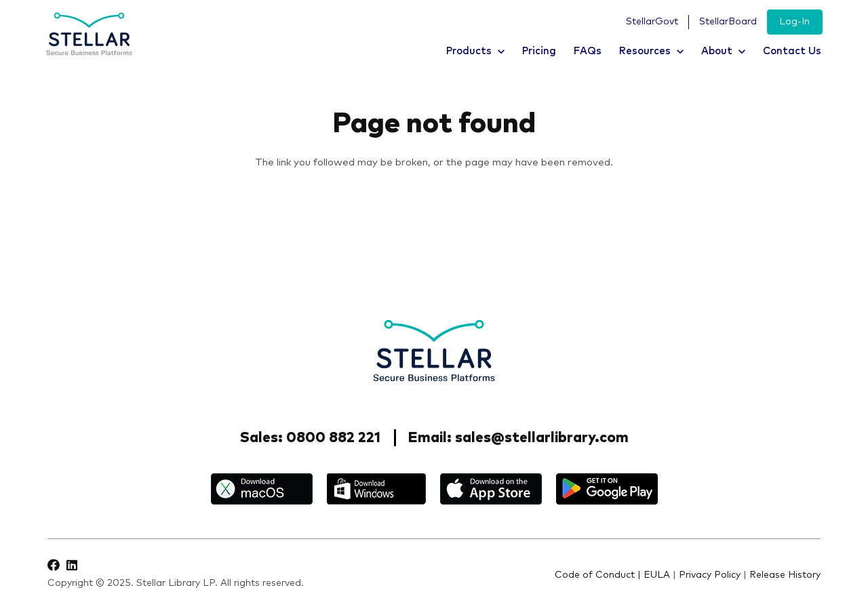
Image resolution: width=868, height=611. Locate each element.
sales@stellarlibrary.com (542, 438)
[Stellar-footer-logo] (434, 351)
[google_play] (607, 489)
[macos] (262, 489)
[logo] (89, 34)
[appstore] (491, 489)
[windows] (376, 489)
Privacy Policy (710, 575)
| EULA (654, 575)
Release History (785, 575)
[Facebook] (54, 565)
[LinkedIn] (72, 565)
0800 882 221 (333, 438)
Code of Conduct (595, 575)
